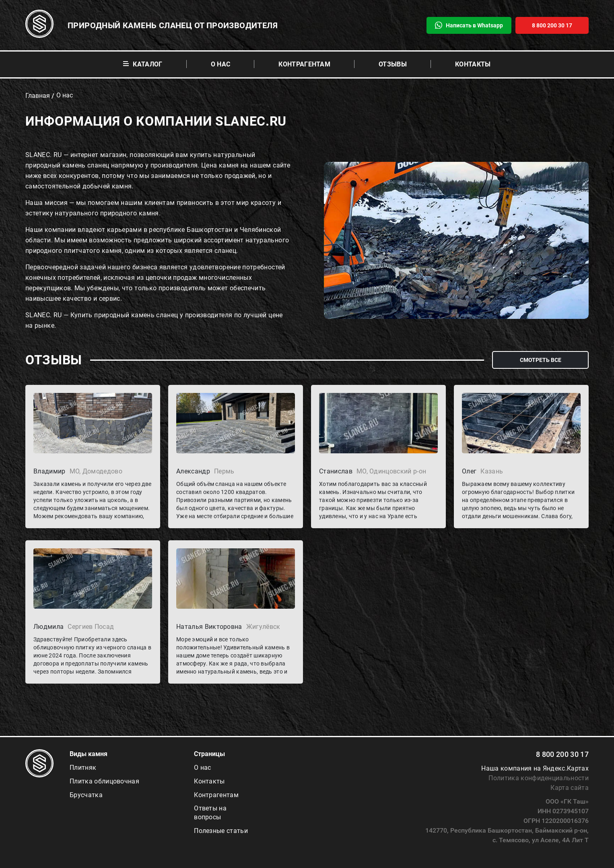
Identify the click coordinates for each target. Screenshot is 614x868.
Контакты (473, 64)
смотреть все (541, 360)
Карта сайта (570, 788)
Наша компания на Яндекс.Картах (535, 768)
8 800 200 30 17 (562, 754)
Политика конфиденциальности (539, 778)
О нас (221, 64)
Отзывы (393, 64)
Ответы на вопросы (210, 813)
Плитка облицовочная (104, 781)
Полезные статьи (221, 831)
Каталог (143, 64)
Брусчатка (86, 795)
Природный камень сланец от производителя (173, 25)
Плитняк (83, 768)
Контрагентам (304, 64)
